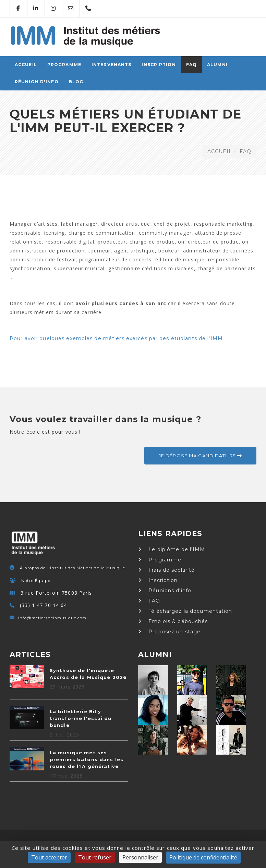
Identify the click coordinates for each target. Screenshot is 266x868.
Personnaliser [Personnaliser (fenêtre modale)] (140, 857)
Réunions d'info (165, 591)
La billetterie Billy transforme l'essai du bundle (81, 718)
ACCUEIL (26, 65)
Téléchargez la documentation (185, 611)
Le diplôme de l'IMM (172, 549)
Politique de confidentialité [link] (203, 857)
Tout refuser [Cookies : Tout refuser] (95, 857)
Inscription (159, 65)
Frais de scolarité (166, 570)
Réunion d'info (37, 82)
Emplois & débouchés (173, 621)
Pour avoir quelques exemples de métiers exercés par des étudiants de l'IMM (116, 338)
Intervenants (111, 65)
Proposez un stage (169, 632)
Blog (76, 82)
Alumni (217, 65)
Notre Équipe (36, 581)
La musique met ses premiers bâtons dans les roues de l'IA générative (87, 759)
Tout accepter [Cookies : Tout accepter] (49, 857)
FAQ (191, 65)
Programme (64, 65)
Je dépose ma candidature (200, 456)
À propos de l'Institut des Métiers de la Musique (72, 568)
